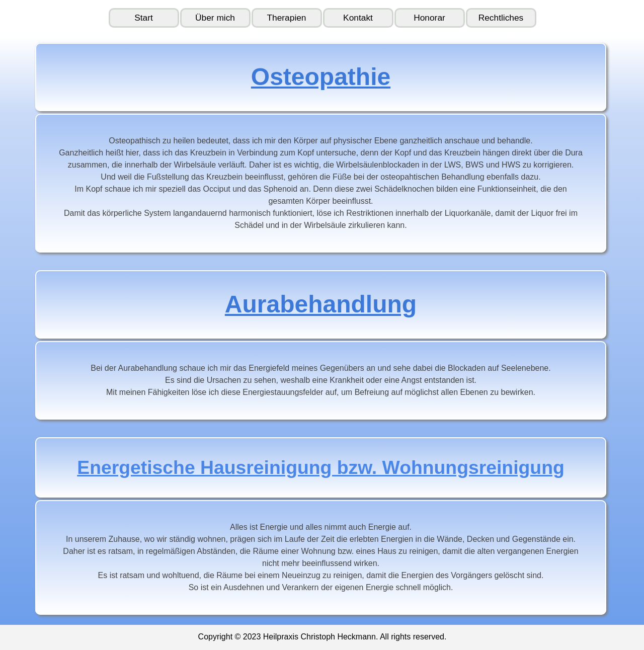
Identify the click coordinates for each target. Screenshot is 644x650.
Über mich (215, 18)
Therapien (286, 18)
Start (144, 18)
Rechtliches (501, 18)
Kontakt (358, 18)
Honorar (429, 18)
